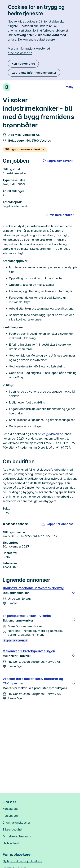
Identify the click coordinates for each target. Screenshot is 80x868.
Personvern (10, 816)
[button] (58, 524)
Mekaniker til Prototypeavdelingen (29, 651)
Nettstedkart (11, 843)
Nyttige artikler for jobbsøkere (22, 861)
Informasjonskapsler (16, 823)
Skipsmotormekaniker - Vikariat (27, 616)
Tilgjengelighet (12, 829)
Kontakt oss (10, 809)
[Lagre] (74, 592)
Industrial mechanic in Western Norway (33, 588)
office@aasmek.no (51, 434)
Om (17, 836)
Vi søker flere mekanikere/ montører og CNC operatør (33, 681)
